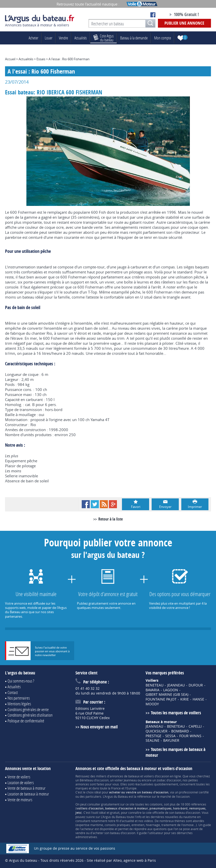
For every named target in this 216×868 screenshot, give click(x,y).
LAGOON (171, 690)
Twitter (95, 504)
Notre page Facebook (153, 15)
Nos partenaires (19, 698)
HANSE (198, 699)
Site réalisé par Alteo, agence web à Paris (121, 860)
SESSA (170, 736)
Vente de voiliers (19, 777)
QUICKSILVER (157, 731)
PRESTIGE (154, 736)
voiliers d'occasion (157, 776)
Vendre (63, 38)
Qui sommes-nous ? (21, 681)
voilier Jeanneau (126, 780)
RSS (104, 504)
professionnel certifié (194, 792)
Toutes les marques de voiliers (176, 713)
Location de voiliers (21, 783)
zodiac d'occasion (169, 780)
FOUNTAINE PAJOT (161, 699)
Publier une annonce (184, 23)
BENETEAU (155, 685)
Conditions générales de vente (28, 709)
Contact (13, 692)
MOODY (152, 704)
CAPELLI (195, 726)
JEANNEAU (176, 685)
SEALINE (153, 740)
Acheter (33, 38)
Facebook (86, 504)
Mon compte (163, 38)
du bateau (103, 38)
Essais (41, 59)
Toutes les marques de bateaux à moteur (175, 752)
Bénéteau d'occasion (94, 780)
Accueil (10, 59)
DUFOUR (196, 685)
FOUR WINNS (190, 736)
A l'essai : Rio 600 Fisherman (69, 59)
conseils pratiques (117, 825)
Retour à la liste (111, 519)
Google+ (113, 504)
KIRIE (185, 699)
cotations (156, 804)
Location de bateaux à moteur (28, 794)
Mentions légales (19, 704)
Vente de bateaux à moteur (27, 788)
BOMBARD (180, 731)
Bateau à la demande (134, 38)
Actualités (81, 38)
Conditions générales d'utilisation (30, 715)
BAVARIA (153, 690)
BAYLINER (171, 740)
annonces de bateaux (125, 776)
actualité (128, 821)
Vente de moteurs (20, 800)
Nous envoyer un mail (99, 727)
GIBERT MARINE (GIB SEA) (167, 695)
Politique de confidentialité (26, 721)
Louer (49, 38)
